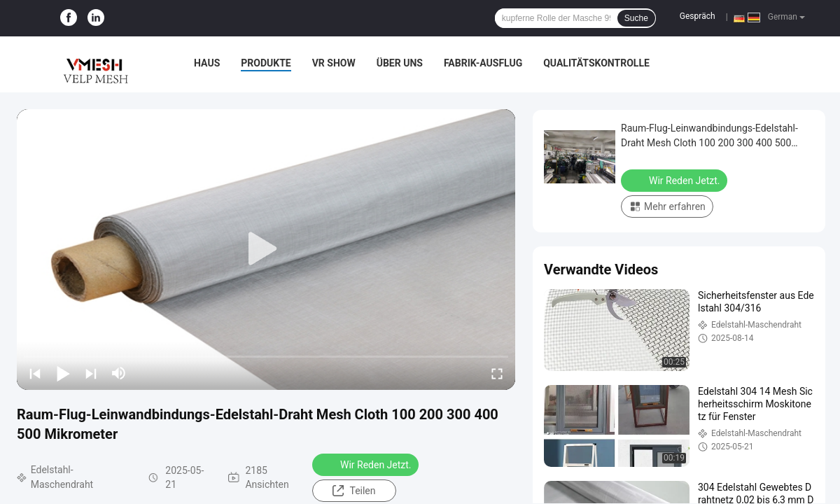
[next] (91, 373)
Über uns (400, 63)
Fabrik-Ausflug (483, 63)
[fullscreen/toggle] (497, 373)
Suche (636, 18)
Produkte (266, 63)
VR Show (334, 63)
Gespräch (698, 16)
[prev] (35, 373)
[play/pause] (63, 373)
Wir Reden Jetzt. (367, 464)
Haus (207, 63)
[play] (266, 249)
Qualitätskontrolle (596, 63)
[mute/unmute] (119, 373)
